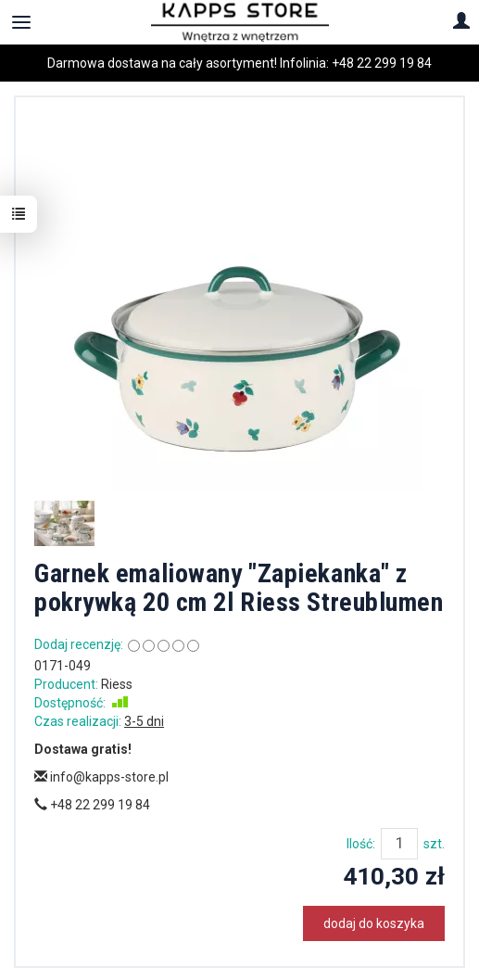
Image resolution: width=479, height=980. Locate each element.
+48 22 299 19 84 (382, 63)
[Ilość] (399, 844)
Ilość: (361, 844)
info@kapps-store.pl (101, 777)
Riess (117, 684)
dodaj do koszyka (374, 923)
